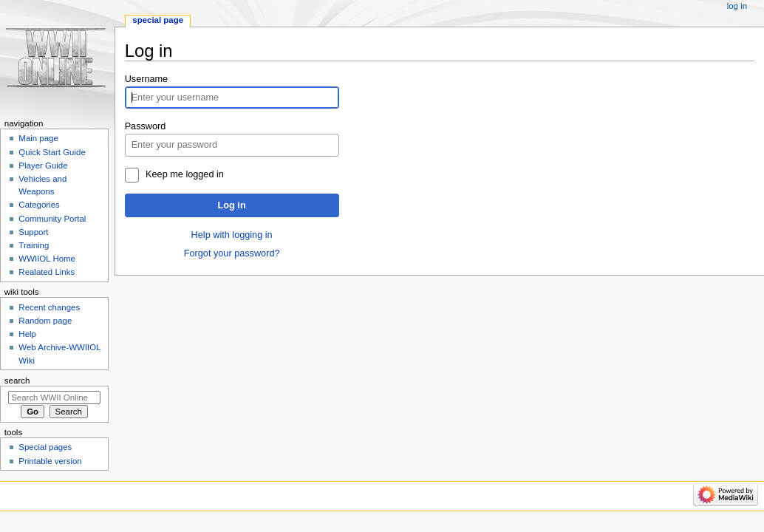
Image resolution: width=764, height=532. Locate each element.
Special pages (45, 447)
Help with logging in (232, 235)
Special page (158, 20)
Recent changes (49, 307)
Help (27, 334)
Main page (38, 138)
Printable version (50, 461)
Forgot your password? (232, 253)
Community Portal (52, 219)
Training (34, 245)
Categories (39, 205)
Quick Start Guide (52, 152)
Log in (232, 205)
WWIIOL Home (47, 259)
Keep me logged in (185, 174)
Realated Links (47, 272)
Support (33, 232)
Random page (45, 321)
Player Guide (43, 166)
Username (147, 79)
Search (17, 381)
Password (146, 126)
